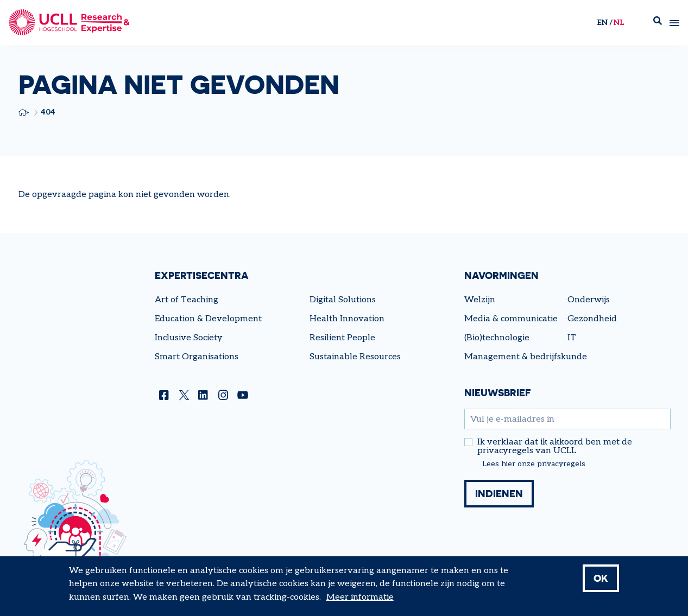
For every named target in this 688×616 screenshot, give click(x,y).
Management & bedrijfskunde (526, 357)
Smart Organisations (197, 357)
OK (601, 583)
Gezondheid (592, 319)
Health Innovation (347, 319)
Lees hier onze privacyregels (534, 464)
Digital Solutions (343, 300)
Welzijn (480, 300)
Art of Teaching (187, 300)
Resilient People (342, 338)
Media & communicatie (511, 319)
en (602, 23)
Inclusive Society (189, 338)
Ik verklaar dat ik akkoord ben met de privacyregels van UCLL (555, 447)
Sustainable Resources (355, 357)
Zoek (658, 23)
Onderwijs (589, 300)
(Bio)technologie (497, 338)
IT (572, 338)
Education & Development (208, 319)
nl (619, 23)
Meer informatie (360, 602)
